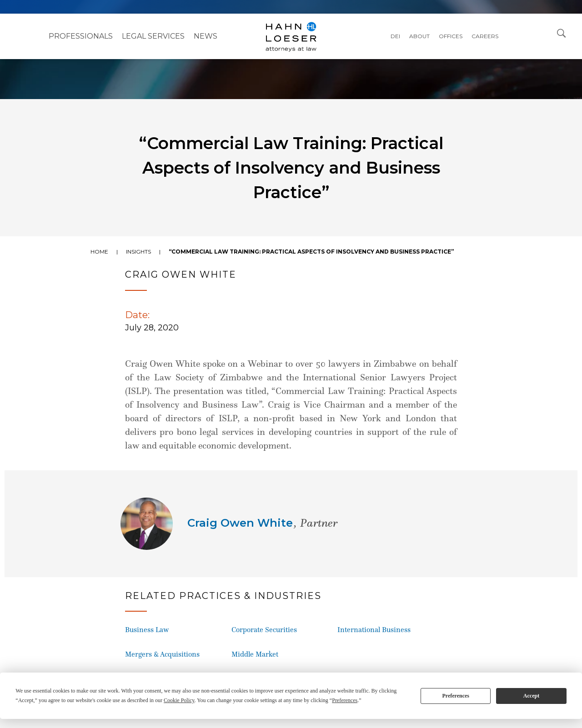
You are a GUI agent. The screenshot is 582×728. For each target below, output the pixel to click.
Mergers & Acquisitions (162, 654)
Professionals (81, 36)
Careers (485, 36)
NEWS (206, 36)
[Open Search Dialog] (562, 33)
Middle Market (255, 654)
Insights (138, 252)
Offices (451, 36)
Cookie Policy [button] (179, 700)
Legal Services (153, 36)
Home (99, 252)
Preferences (456, 696)
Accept (531, 696)
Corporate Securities (264, 630)
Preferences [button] (345, 700)
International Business (374, 630)
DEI (395, 36)
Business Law (147, 630)
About (419, 36)
